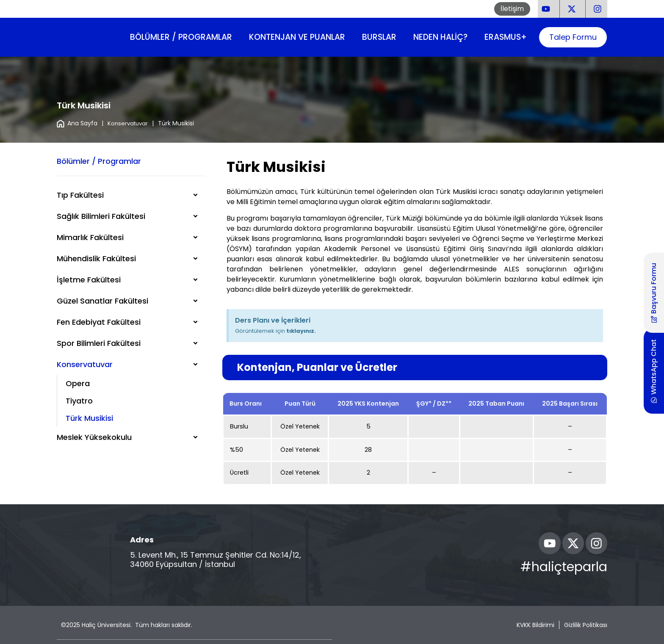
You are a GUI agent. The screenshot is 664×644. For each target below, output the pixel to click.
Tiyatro (79, 401)
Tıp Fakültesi (80, 195)
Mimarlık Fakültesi (90, 237)
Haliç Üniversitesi (106, 625)
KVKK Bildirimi (535, 625)
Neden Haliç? (440, 37)
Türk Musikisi (89, 418)
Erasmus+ (506, 37)
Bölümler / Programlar (181, 37)
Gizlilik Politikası (586, 625)
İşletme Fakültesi (89, 280)
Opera (78, 383)
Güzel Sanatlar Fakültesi (102, 301)
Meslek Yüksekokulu (94, 437)
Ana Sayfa (77, 123)
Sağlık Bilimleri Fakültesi (101, 216)
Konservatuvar (129, 123)
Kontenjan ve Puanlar (297, 37)
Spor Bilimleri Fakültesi (99, 343)
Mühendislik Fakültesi (96, 258)
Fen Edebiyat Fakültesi (99, 322)
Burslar (379, 37)
